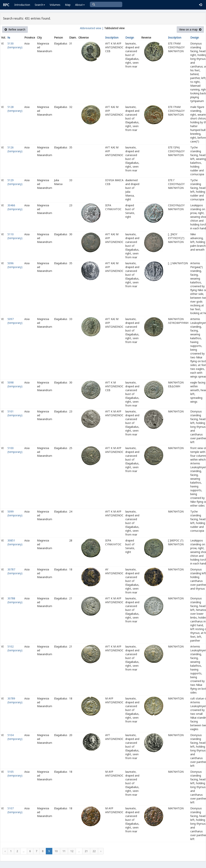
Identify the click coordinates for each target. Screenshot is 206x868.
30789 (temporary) (15, 700)
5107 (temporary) (15, 810)
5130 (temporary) (15, 45)
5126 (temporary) (15, 149)
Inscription (112, 37)
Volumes (55, 5)
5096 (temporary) (15, 265)
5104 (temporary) (15, 737)
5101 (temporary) (15, 413)
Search (40, 5)
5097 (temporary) (15, 321)
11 (64, 851)
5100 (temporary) (15, 450)
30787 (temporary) (15, 571)
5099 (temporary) (15, 513)
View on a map (190, 29)
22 (94, 851)
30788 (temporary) (15, 600)
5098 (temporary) (15, 384)
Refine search (15, 29)
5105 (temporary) (15, 774)
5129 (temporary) (15, 182)
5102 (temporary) (15, 648)
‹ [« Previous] (5, 851)
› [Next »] (101, 851)
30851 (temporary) (15, 542)
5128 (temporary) (15, 109)
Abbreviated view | (92, 28)
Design (130, 37)
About (80, 5)
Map (68, 5)
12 (72, 851)
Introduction (22, 5)
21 (86, 851)
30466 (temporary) (15, 207)
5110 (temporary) (15, 236)
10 (56, 851)
